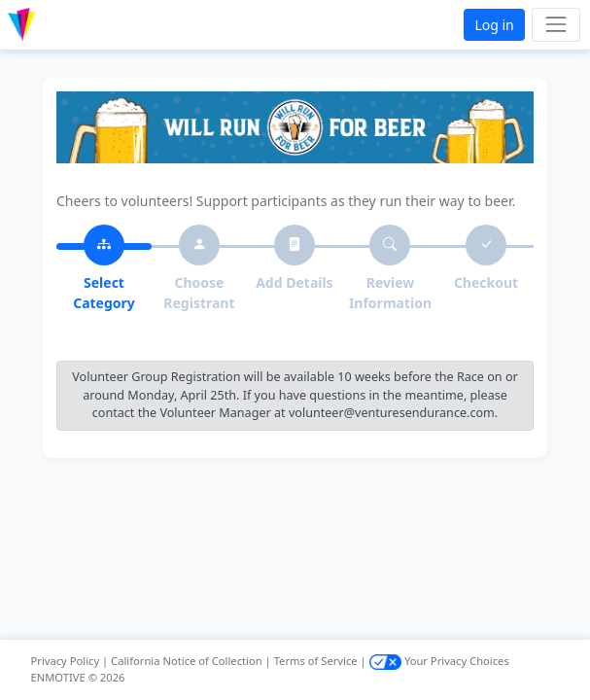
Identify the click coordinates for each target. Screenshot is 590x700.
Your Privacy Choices (439, 661)
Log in (494, 25)
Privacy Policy (66, 661)
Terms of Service (316, 661)
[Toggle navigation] (555, 25)
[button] (62, 25)
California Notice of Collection (187, 661)
